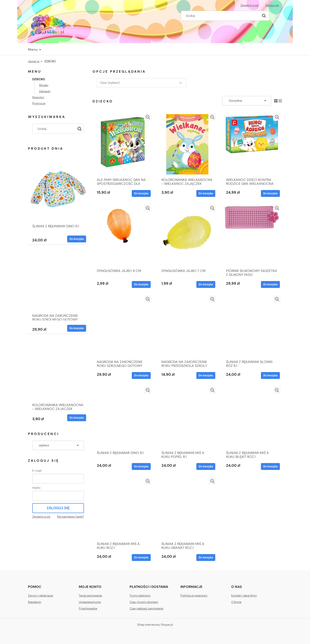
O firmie (236, 602)
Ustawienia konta (90, 602)
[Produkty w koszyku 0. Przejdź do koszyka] (277, 15)
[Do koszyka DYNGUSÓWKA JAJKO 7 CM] (206, 284)
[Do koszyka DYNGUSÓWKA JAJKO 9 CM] (141, 284)
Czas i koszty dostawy (144, 602)
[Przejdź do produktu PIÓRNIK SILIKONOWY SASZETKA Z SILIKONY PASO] (252, 235)
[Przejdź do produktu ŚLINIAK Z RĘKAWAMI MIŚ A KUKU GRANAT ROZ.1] (187, 508)
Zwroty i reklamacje (40, 596)
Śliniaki (44, 85)
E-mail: (37, 471)
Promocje (39, 103)
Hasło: (37, 488)
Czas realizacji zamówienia (146, 609)
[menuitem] (34, 50)
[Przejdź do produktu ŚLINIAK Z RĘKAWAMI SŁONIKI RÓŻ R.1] (252, 326)
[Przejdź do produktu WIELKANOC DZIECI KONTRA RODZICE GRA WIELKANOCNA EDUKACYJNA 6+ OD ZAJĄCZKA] (252, 144)
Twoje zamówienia (90, 596)
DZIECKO (39, 79)
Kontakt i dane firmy (244, 596)
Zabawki (45, 91)
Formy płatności (140, 596)
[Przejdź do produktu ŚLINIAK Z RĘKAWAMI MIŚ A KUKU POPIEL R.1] (187, 417)
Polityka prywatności (194, 596)
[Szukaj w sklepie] (221, 16)
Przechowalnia (88, 609)
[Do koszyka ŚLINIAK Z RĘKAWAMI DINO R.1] (77, 239)
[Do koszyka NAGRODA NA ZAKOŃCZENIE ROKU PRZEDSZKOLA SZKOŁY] (206, 375)
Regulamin (35, 602)
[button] (148, 117)
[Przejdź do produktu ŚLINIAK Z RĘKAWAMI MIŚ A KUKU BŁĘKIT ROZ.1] (252, 417)
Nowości (38, 97)
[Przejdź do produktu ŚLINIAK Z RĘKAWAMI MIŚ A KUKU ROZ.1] (123, 508)
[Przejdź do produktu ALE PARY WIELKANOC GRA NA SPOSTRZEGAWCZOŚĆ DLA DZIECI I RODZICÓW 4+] (123, 144)
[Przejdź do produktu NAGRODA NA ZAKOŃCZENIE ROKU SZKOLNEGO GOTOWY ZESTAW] (58, 286)
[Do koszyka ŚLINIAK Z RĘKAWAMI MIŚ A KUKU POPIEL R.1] (206, 467)
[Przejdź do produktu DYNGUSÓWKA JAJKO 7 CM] (187, 235)
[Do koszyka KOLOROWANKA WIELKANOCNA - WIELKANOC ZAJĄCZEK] (77, 418)
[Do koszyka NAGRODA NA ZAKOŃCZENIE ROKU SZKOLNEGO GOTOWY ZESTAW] (77, 328)
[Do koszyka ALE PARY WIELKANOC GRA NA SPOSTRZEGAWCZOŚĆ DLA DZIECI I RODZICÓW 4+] (141, 193)
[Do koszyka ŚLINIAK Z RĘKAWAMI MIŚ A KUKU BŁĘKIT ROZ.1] (270, 467)
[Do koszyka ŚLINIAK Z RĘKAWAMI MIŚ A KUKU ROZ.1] (141, 558)
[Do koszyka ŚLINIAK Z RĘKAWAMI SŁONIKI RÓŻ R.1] (270, 375)
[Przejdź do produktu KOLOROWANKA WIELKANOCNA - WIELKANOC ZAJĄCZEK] (58, 375)
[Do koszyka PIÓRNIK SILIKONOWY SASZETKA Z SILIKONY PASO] (270, 284)
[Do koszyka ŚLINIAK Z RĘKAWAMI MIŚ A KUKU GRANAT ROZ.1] (206, 558)
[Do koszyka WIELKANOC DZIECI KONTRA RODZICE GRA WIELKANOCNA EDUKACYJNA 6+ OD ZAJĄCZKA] (270, 193)
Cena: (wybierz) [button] (110, 83)
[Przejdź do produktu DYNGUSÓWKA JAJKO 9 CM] (123, 235)
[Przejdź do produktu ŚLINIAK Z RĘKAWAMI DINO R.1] (58, 196)
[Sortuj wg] (247, 101)
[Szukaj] (264, 16)
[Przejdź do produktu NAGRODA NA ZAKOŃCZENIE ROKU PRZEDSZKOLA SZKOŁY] (187, 326)
